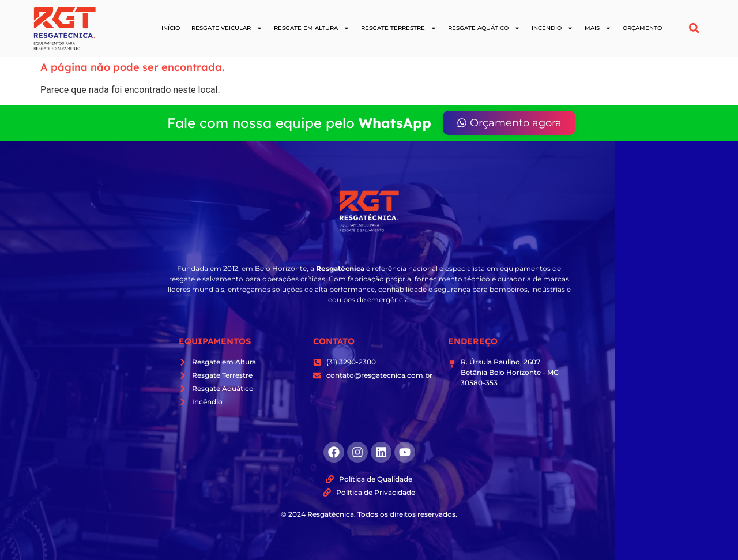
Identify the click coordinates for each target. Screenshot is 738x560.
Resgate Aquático (484, 28)
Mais (598, 28)
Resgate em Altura (312, 28)
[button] (694, 29)
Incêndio (552, 28)
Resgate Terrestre (399, 28)
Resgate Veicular (227, 28)
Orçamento (642, 28)
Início (171, 28)
